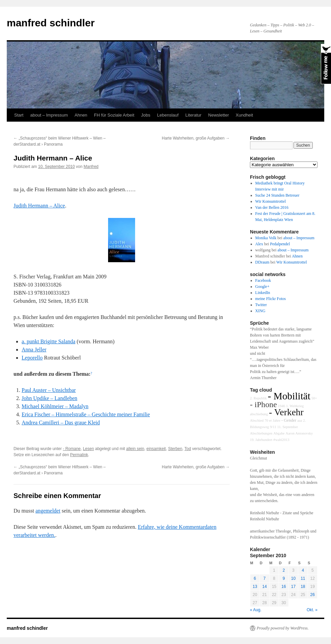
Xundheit (244, 115)
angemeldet (48, 511)
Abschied (257, 420)
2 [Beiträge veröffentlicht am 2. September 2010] (284, 570)
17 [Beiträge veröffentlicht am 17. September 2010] (293, 587)
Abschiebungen (261, 433)
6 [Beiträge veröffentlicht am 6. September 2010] (255, 578)
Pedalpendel (280, 244)
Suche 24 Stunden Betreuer (277, 195)
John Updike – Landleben (49, 398)
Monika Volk (266, 238)
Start (19, 115)
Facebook (263, 280)
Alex (259, 244)
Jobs (146, 115)
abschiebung (259, 414)
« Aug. (256, 610)
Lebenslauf (168, 115)
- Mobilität (289, 396)
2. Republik (258, 398)
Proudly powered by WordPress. (283, 628)
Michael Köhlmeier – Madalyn (55, 406)
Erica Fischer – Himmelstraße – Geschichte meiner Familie (86, 414)
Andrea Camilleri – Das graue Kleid (61, 423)
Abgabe (279, 433)
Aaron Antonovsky (299, 433)
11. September (288, 427)
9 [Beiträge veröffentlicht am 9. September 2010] (284, 578)
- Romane (72, 449)
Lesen (88, 449)
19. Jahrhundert (261, 440)
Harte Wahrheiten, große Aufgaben (196, 138)
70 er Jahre (272, 420)
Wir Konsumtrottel (271, 201)
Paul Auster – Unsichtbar (49, 390)
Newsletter (218, 115)
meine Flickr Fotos (271, 299)
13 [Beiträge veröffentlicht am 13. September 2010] (255, 587)
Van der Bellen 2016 (272, 207)
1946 (282, 406)
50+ (314, 398)
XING (260, 311)
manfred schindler (51, 23)
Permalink (79, 455)
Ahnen (81, 115)
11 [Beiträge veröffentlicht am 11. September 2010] (303, 578)
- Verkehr (286, 412)
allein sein (135, 449)
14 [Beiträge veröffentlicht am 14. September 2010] (264, 587)
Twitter (261, 305)
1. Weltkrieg (295, 406)
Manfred (91, 167)
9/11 (273, 427)
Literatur (194, 115)
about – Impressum (49, 115)
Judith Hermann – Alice (39, 206)
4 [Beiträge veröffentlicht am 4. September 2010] (303, 570)
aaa (300, 420)
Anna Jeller (34, 350)
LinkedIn (263, 293)
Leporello (32, 358)
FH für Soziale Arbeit (114, 115)
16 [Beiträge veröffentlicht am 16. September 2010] (284, 587)
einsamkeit (156, 449)
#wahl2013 (281, 440)
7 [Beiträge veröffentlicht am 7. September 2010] (265, 578)
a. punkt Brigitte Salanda (48, 341)
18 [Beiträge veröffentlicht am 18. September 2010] (303, 587)
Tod (188, 449)
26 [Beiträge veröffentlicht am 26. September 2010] (313, 595)
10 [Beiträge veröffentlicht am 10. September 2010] (293, 578)
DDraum (262, 262)
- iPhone (263, 404)
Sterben (175, 449)
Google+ (262, 287)
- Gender (289, 420)
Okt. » (312, 610)
